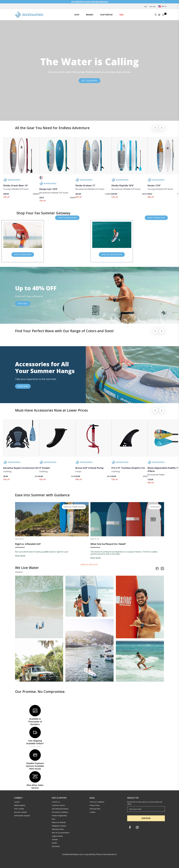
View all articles (89, 565)
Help (145, 6)
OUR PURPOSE (106, 15)
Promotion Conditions (60, 812)
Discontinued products (60, 809)
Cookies (92, 812)
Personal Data (95, 809)
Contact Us (56, 802)
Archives (55, 839)
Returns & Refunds (59, 822)
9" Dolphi (45, 468)
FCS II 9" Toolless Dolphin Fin (128, 468)
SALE (121, 15)
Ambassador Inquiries (22, 816)
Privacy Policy (95, 805)
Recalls (54, 843)
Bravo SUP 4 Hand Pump (89, 468)
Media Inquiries (20, 805)
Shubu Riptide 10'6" (123, 185)
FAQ (53, 819)
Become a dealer (20, 812)
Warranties (56, 846)
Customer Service (58, 805)
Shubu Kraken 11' (85, 185)
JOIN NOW (146, 818)
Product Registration (59, 816)
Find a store (153, 6)
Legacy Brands (57, 836)
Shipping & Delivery (59, 826)
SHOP (77, 15)
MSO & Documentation (61, 833)
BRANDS (90, 15)
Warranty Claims (58, 829)
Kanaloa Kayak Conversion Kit (21, 468)
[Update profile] (159, 15)
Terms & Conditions (97, 802)
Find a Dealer (19, 809)
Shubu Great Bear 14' (15, 185)
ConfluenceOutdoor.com (72, 854)
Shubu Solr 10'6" (49, 189)
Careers (17, 802)
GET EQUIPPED (89, 81)
